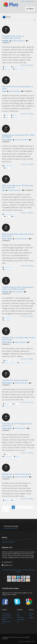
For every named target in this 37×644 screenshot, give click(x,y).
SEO (15, 404)
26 (6, 374)
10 (4, 511)
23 (6, 227)
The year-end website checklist (15, 380)
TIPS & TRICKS (7, 140)
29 (6, 417)
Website (15, 67)
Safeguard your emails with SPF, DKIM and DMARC (18, 136)
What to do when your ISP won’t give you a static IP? (18, 186)
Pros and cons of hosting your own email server (17, 425)
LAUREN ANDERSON (18, 41)
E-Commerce (8, 406)
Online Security (8, 267)
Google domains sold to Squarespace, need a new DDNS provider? (18, 288)
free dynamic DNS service (26, 363)
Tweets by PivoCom (8, 542)
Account (15, 500)
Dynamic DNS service (10, 363)
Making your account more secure (16, 474)
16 (6, 30)
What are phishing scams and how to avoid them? (18, 235)
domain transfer (19, 69)
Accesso (33, 1)
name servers (8, 69)
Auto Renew (7, 320)
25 (6, 331)
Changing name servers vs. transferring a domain (13, 37)
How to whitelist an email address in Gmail (17, 87)
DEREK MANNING (14, 91)
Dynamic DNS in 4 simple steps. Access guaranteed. (18, 338)
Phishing (7, 270)
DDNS (7, 361)
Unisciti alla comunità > (11, 528)
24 (6, 80)
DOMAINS (5, 41)
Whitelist (15, 115)
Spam (7, 118)
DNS (3, 190)
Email (4, 91)
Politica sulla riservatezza (21, 570)
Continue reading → (28, 65)
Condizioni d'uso (7, 570)
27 (6, 129)
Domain (7, 67)
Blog (34, 20)
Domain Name (8, 166)
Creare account (25, 1)
